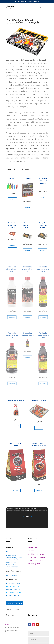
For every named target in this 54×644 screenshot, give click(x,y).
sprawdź (12, 199)
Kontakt (27, 516)
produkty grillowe (34, 564)
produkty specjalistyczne (37, 554)
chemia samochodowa (36, 557)
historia (8, 624)
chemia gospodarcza (36, 560)
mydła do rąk (33, 548)
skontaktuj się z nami (15, 603)
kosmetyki (32, 551)
